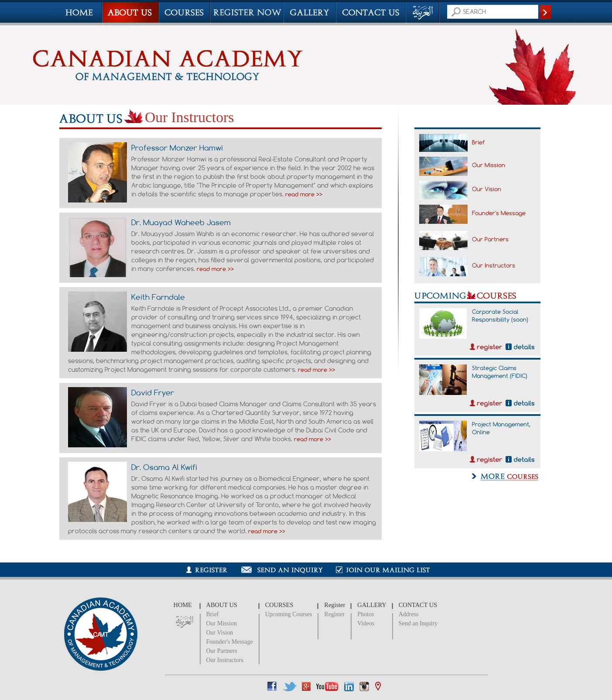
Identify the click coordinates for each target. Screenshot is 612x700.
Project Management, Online (501, 428)
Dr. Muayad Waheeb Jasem (181, 222)
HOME (183, 605)
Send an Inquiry (418, 623)
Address (409, 614)
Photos (366, 614)
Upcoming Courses (289, 614)
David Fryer (153, 392)
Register (334, 614)
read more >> (304, 194)
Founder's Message (499, 213)
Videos (366, 623)
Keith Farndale (158, 297)
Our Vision (487, 189)
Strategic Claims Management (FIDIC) (500, 372)
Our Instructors (494, 265)
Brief (478, 142)
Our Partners (490, 239)
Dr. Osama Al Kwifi (164, 467)
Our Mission (489, 165)
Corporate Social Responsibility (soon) (500, 316)
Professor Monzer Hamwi (177, 148)
